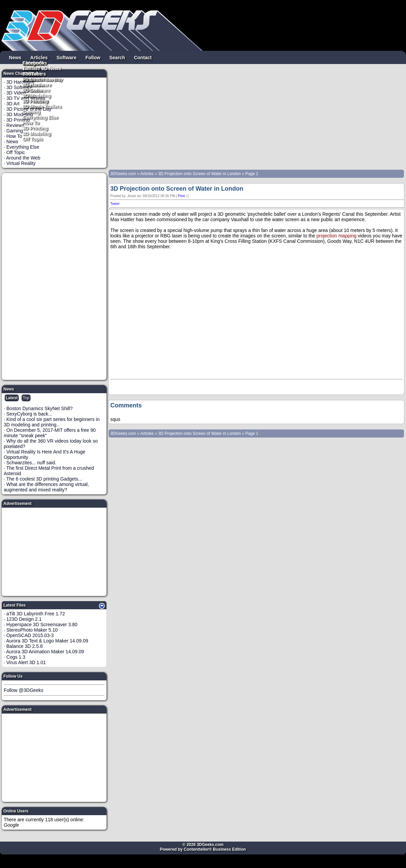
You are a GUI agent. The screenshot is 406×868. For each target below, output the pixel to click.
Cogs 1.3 (16, 657)
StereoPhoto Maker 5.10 (32, 630)
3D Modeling (37, 133)
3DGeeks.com (124, 174)
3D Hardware (37, 84)
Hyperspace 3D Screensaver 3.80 (42, 624)
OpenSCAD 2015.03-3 (30, 635)
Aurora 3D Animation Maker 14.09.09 (45, 652)
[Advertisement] (54, 276)
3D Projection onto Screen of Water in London (199, 174)
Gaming (31, 111)
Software (66, 57)
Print (182, 196)
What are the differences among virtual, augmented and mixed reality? (46, 487)
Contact (143, 57)
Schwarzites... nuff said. (31, 463)
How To (31, 122)
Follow (93, 57)
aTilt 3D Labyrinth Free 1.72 (36, 614)
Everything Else (40, 117)
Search (117, 57)
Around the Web (23, 158)
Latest (12, 398)
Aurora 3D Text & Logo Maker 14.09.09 (47, 641)
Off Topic (33, 139)
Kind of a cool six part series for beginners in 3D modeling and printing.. (52, 422)
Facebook (34, 63)
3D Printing (35, 128)
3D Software (36, 90)
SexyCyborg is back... (29, 414)
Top (26, 398)
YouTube (32, 73)
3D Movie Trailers (42, 106)
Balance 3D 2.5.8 (25, 646)
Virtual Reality (21, 163)
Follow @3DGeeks (24, 690)
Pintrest (31, 79)
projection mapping (336, 236)
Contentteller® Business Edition (215, 849)
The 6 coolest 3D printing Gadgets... (44, 479)
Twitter (30, 68)
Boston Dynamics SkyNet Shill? (40, 408)
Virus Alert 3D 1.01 (26, 662)
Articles (39, 57)
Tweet (115, 204)
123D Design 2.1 (24, 619)
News (15, 57)
